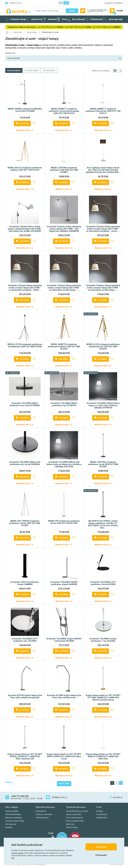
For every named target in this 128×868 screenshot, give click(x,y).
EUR (66, 3)
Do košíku (24, 123)
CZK (61, 3)
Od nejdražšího (49, 70)
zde (13, 858)
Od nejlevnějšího (32, 70)
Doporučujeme (14, 70)
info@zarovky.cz (15, 3)
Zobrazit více (10, 53)
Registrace (109, 3)
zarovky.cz (118, 797)
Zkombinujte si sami (50, 32)
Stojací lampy (32, 32)
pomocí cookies (17, 853)
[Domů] (7, 32)
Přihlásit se (118, 3)
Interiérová (18, 32)
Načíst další (64, 783)
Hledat (72, 11)
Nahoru (10, 782)
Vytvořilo (116, 864)
